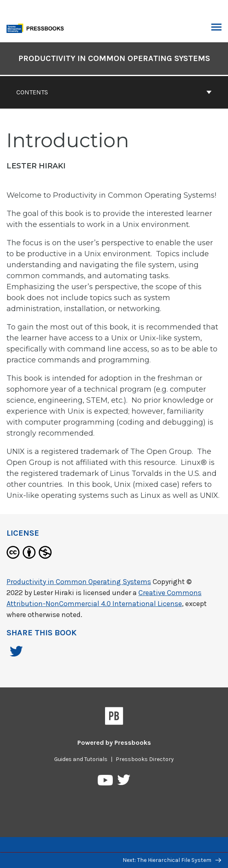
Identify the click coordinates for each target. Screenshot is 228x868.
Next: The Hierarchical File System (172, 860)
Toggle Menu (216, 28)
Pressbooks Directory (145, 759)
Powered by (114, 743)
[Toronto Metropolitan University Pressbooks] (37, 27)
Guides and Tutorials (81, 759)
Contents (114, 92)
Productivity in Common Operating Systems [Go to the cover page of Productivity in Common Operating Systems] (114, 58)
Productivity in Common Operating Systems (79, 582)
